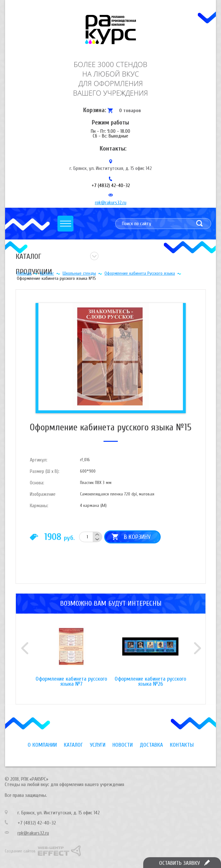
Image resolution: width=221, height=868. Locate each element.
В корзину (137, 537)
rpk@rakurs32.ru (111, 203)
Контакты (182, 745)
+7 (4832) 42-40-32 (111, 185)
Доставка (151, 745)
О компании (42, 745)
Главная (24, 273)
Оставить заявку (179, 863)
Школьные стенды (79, 273)
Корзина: (95, 110)
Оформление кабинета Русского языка (140, 273)
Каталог (47, 273)
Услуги (98, 745)
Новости (123, 745)
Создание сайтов (20, 851)
